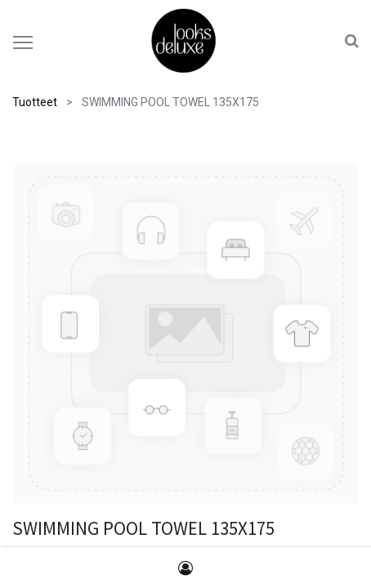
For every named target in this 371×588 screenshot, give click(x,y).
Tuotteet (35, 102)
